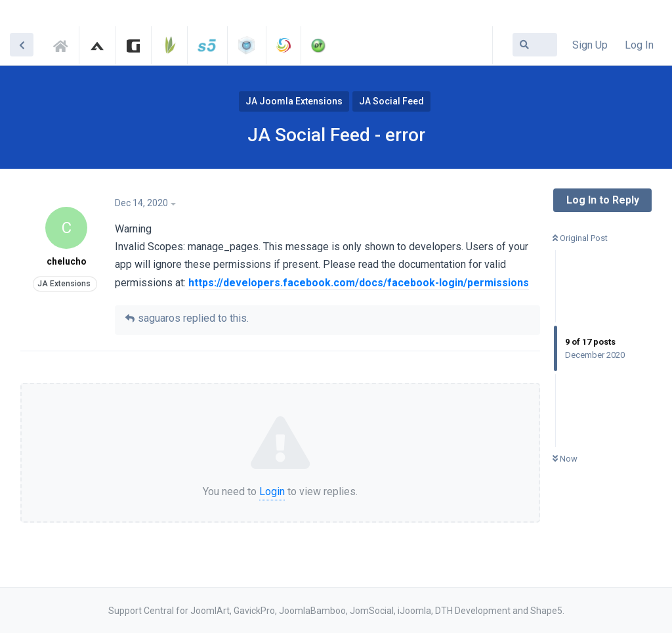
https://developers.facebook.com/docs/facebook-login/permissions (359, 283)
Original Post (580, 238)
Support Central (64, 44)
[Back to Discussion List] (22, 45)
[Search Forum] (535, 45)
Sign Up (590, 45)
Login (272, 491)
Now (565, 459)
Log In (639, 45)
